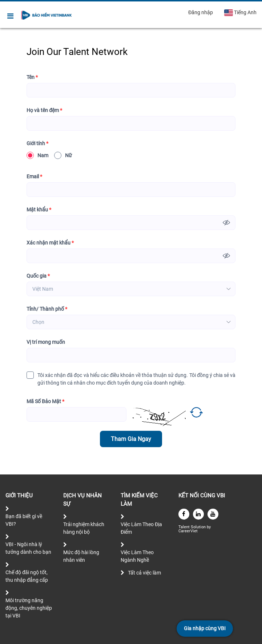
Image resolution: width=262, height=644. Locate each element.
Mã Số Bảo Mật (45, 401)
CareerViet (188, 531)
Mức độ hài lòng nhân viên (81, 556)
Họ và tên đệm (44, 110)
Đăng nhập (201, 12)
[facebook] (184, 514)
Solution (199, 527)
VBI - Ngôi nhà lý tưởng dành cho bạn (28, 548)
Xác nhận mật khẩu (50, 243)
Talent (185, 527)
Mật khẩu (39, 210)
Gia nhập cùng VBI (205, 628)
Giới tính (37, 144)
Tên (32, 77)
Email (34, 177)
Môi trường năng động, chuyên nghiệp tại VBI (29, 608)
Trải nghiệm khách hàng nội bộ (84, 528)
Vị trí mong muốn (46, 342)
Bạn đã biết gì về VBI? (24, 520)
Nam (37, 155)
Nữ (63, 155)
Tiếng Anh (240, 13)
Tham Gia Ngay (131, 439)
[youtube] (213, 514)
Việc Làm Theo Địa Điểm (141, 528)
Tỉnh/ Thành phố (47, 309)
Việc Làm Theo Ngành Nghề (137, 556)
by (209, 527)
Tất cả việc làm (144, 573)
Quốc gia (38, 276)
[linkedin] (198, 514)
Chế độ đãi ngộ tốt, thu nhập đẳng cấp (27, 576)
